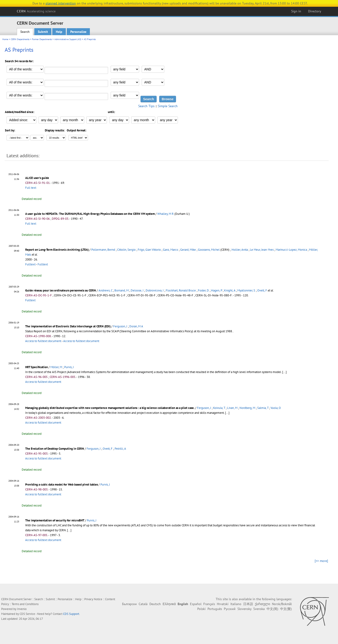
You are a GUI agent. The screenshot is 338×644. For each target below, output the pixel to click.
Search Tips (146, 106)
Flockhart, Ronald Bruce (181, 290)
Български (129, 604)
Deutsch (155, 604)
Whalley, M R (165, 214)
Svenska (259, 609)
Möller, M (56, 367)
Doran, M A (136, 326)
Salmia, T (263, 408)
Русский (230, 609)
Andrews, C (105, 290)
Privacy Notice (93, 599)
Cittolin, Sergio (126, 250)
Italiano (236, 604)
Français (209, 604)
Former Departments (42, 39)
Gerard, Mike (188, 250)
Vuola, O (276, 408)
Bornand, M (121, 290)
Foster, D (203, 290)
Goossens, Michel (209, 250)
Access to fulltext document (43, 341)
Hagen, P (217, 290)
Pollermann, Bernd (103, 250)
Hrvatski (223, 604)
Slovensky (244, 609)
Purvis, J (69, 367)
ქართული (262, 604)
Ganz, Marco (171, 250)
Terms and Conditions (25, 604)
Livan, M (232, 408)
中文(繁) (286, 609)
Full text (31, 188)
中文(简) (272, 609)
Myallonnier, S (246, 290)
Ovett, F (262, 290)
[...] (284, 372)
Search (25, 32)
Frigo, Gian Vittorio (149, 250)
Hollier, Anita (240, 250)
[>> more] (321, 561)
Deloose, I (137, 290)
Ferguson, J (120, 326)
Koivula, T (219, 408)
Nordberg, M (247, 408)
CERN (36, 11)
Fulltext (30, 264)
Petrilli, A (120, 449)
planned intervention (61, 3)
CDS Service (27, 614)
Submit (43, 32)
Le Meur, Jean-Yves (262, 250)
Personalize (78, 32)
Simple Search (168, 106)
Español (196, 604)
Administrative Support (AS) (68, 39)
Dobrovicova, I (155, 290)
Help (59, 32)
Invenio (22, 609)
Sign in (296, 11)
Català (143, 604)
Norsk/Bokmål (282, 604)
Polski (201, 609)
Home (5, 39)
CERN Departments (20, 39)
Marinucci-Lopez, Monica (291, 250)
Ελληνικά (169, 604)
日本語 (248, 604)
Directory (315, 11)
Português (215, 609)
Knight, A (230, 290)
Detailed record (32, 199)
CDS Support (71, 614)
